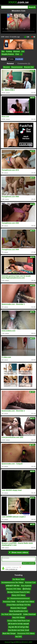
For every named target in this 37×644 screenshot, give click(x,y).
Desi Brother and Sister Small (19, 630)
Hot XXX (18, 637)
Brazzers (17, 51)
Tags (12, 642)
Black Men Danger (9, 633)
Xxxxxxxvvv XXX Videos (26, 633)
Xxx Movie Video (18, 579)
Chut (17, 54)
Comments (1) (24, 63)
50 (33, 37)
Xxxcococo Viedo (9, 602)
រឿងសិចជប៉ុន (27, 589)
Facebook (19, 59)
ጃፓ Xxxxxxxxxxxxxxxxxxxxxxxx (18, 598)
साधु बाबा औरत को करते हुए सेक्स (18, 627)
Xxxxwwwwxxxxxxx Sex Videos (12, 582)
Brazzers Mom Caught (18, 608)
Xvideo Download (29, 614)
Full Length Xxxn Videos (25, 602)
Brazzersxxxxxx (17, 67)
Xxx (23, 51)
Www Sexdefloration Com (18, 611)
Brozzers (7, 67)
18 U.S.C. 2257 (27, 642)
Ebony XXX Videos (18, 595)
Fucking (9, 51)
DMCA (18, 642)
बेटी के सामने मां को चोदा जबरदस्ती (18, 624)
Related (10, 63)
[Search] (14, 7)
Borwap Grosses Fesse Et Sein (18, 592)
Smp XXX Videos (18, 618)
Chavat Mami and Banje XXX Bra (18, 605)
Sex (3, 51)
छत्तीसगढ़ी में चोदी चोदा (13, 586)
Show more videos (18, 552)
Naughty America (8, 54)
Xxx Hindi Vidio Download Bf (11, 614)
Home (7, 642)
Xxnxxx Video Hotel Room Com (19, 621)
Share (4, 59)
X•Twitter (11, 59)
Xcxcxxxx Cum (30, 582)
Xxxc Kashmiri (26, 586)
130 (27, 37)
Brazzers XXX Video (14, 589)
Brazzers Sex (29, 67)
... (21, 54)
